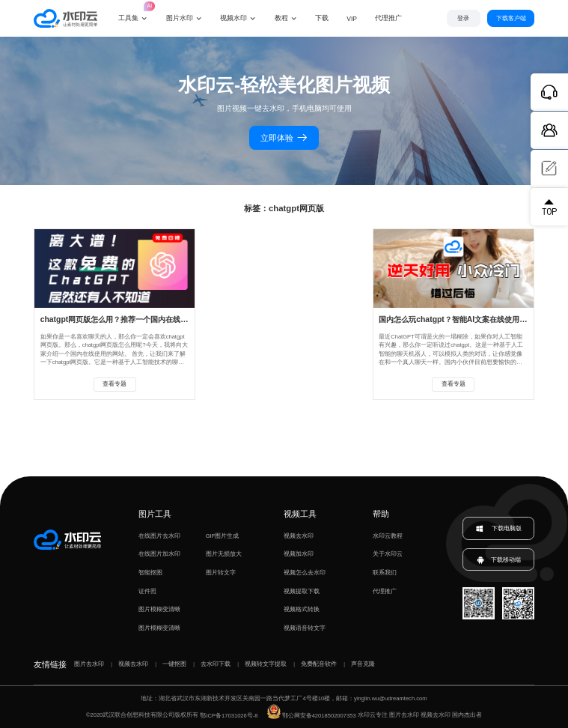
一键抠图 (174, 664)
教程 (281, 18)
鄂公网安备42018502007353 (312, 716)
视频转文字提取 (266, 664)
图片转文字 (221, 573)
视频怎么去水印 (305, 573)
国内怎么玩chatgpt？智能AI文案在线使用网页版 (460, 319)
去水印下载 (216, 664)
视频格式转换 (302, 609)
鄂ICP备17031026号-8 (229, 716)
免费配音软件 (319, 664)
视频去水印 (299, 536)
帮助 (381, 514)
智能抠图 (150, 573)
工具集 (133, 11)
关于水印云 (388, 554)
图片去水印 (89, 664)
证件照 (147, 591)
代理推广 (385, 591)
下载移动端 (498, 560)
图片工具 (155, 514)
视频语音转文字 (305, 628)
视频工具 (300, 514)
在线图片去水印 (159, 536)
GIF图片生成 (223, 536)
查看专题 (114, 384)
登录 (463, 18)
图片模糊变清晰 (159, 609)
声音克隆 (363, 664)
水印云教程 (388, 536)
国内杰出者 (467, 716)
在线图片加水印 (159, 554)
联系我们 (385, 573)
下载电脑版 (498, 528)
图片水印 (180, 18)
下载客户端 (511, 18)
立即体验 (284, 138)
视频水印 (233, 18)
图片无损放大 (224, 554)
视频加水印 (299, 554)
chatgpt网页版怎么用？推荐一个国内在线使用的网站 (129, 319)
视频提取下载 (302, 591)
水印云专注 (373, 716)
